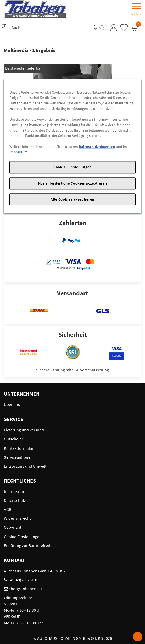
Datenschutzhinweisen (97, 147)
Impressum (18, 152)
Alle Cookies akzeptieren (72, 199)
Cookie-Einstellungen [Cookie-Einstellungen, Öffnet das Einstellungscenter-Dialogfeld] (72, 167)
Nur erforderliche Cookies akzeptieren (73, 183)
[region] (72, 146)
